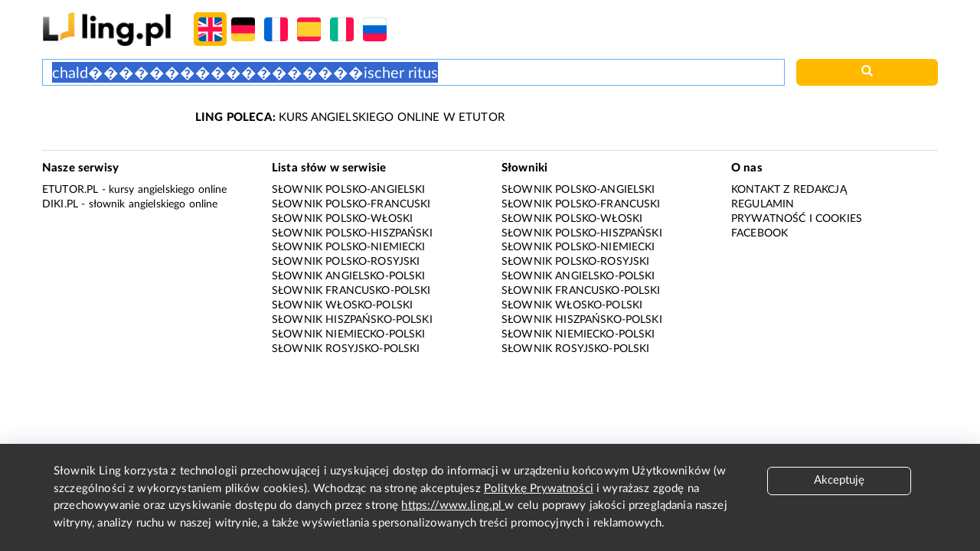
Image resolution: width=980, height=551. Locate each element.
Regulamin (763, 204)
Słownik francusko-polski (351, 291)
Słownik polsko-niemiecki (349, 247)
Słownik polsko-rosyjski (346, 262)
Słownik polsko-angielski (349, 190)
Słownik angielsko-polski (349, 276)
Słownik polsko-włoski (342, 219)
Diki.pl (60, 204)
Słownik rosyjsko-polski (346, 349)
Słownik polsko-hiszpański (352, 233)
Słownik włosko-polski (342, 305)
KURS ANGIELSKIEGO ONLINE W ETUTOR (350, 117)
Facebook (759, 233)
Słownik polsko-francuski (351, 204)
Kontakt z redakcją (789, 190)
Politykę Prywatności (539, 489)
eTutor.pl (70, 190)
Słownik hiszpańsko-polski (352, 320)
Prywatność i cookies (797, 219)
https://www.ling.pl (453, 505)
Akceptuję (839, 480)
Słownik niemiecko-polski (349, 334)
